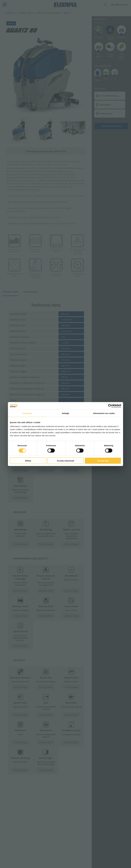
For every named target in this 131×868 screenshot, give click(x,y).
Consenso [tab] (27, 413)
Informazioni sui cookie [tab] (104, 413)
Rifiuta (28, 461)
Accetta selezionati (65, 461)
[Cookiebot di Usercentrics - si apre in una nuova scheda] (110, 406)
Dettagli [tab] (65, 413)
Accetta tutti (103, 461)
